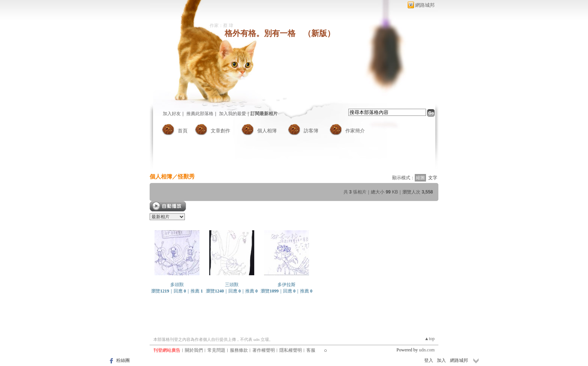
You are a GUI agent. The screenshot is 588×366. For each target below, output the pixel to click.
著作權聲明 (264, 350)
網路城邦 (425, 5)
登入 (429, 360)
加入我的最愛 (232, 114)
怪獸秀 (186, 176)
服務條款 (239, 350)
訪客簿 (311, 131)
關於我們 (194, 350)
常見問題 (216, 350)
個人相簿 (267, 131)
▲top (430, 339)
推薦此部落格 (200, 114)
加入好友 (172, 114)
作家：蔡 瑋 (221, 25)
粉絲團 (123, 360)
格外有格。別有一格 (260, 33)
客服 (311, 350)
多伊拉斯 (286, 285)
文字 (433, 178)
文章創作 (220, 131)
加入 (441, 360)
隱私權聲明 (291, 350)
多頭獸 (177, 285)
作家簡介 (355, 131)
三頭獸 (232, 285)
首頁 (183, 131)
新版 (319, 33)
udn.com (427, 350)
